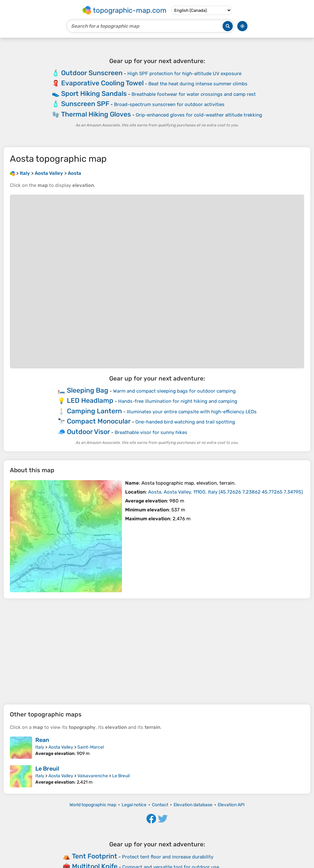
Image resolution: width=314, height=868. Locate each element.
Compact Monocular (99, 421)
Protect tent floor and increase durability (168, 857)
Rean (42, 740)
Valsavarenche (93, 776)
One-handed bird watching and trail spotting (185, 422)
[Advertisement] (157, 651)
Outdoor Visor (88, 432)
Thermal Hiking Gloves (96, 114)
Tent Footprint (95, 856)
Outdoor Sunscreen (92, 73)
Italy (40, 747)
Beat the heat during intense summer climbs (198, 84)
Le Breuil (47, 769)
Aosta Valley (61, 747)
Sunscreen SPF (85, 104)
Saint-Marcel (91, 747)
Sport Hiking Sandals (94, 93)
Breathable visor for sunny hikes (151, 432)
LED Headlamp (90, 400)
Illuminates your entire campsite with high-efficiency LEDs (192, 412)
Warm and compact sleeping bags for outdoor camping (174, 391)
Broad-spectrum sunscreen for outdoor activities (169, 104)
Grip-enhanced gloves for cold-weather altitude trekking (199, 115)
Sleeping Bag (88, 390)
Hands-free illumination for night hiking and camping (178, 401)
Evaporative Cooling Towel (102, 83)
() (225, 492)
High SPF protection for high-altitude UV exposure (184, 74)
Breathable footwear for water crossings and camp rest (194, 94)
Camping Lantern (94, 411)
